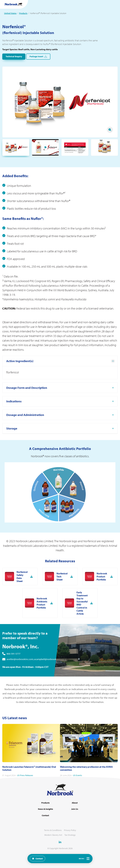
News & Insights (45, 809)
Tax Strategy (70, 835)
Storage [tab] (12, 443)
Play (45, 147)
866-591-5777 (13, 669)
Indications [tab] (14, 416)
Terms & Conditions (53, 830)
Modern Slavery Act (53, 835)
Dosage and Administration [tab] (25, 430)
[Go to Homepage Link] (14, 4)
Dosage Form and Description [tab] (27, 402)
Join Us (75, 809)
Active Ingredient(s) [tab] (20, 376)
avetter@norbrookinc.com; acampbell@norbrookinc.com (35, 674)
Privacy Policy (70, 830)
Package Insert (38, 56)
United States (10, 13)
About (75, 803)
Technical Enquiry (14, 56)
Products (23, 13)
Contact (45, 815)
